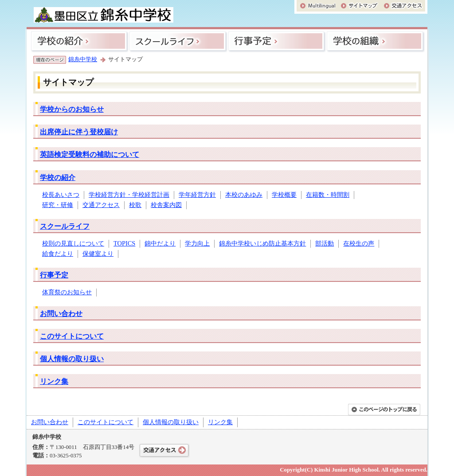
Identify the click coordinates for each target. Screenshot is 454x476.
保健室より (98, 254)
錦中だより (160, 243)
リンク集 (54, 381)
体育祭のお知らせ (67, 292)
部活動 (325, 243)
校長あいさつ (61, 195)
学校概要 (284, 195)
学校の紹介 (58, 178)
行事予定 (54, 275)
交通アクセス (101, 205)
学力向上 (197, 243)
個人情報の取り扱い (72, 359)
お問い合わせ (61, 314)
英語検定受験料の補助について (90, 154)
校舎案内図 (166, 205)
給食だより (58, 254)
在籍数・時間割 (328, 195)
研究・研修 (58, 205)
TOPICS (124, 243)
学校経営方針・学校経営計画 (129, 195)
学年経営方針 (197, 195)
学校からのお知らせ (72, 109)
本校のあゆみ (244, 195)
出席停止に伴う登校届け (79, 132)
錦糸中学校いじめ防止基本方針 (262, 243)
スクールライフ (65, 226)
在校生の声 (359, 243)
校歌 (135, 205)
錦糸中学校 (83, 59)
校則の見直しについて (73, 243)
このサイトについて (72, 336)
